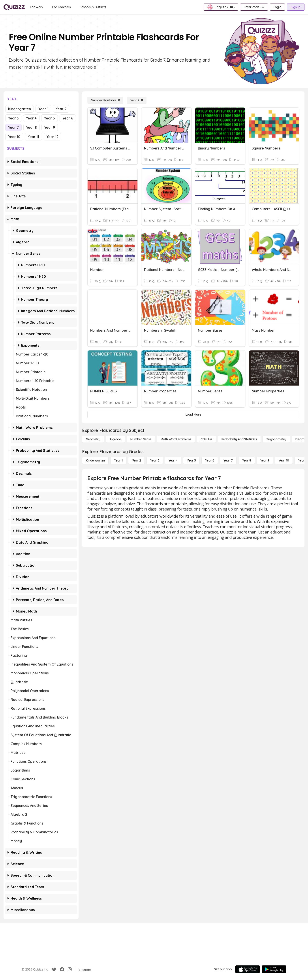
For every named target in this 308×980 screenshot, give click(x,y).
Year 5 (50, 118)
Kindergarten (20, 109)
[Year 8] (247, 460)
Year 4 (31, 118)
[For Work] (37, 7)
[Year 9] (265, 460)
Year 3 (13, 118)
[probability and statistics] (239, 439)
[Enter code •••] (254, 7)
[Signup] (296, 7)
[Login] (277, 7)
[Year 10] (284, 460)
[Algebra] (115, 439)
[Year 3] (155, 460)
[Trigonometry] (276, 439)
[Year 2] (136, 460)
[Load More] (193, 414)
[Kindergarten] (95, 460)
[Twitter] (54, 969)
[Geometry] (93, 439)
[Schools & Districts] (93, 7)
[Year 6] (210, 460)
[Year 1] (118, 460)
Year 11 (33, 137)
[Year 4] (173, 460)
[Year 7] (137, 100)
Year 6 (68, 118)
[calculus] (206, 439)
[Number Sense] (141, 439)
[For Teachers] (62, 7)
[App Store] (248, 969)
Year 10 (14, 137)
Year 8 (32, 127)
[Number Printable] (105, 100)
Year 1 (43, 109)
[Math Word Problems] (176, 439)
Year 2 (61, 109)
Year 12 (53, 137)
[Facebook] (62, 969)
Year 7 (13, 127)
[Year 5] (191, 460)
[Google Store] (274, 969)
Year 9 (50, 127)
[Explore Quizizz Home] (14, 7)
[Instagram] (70, 969)
